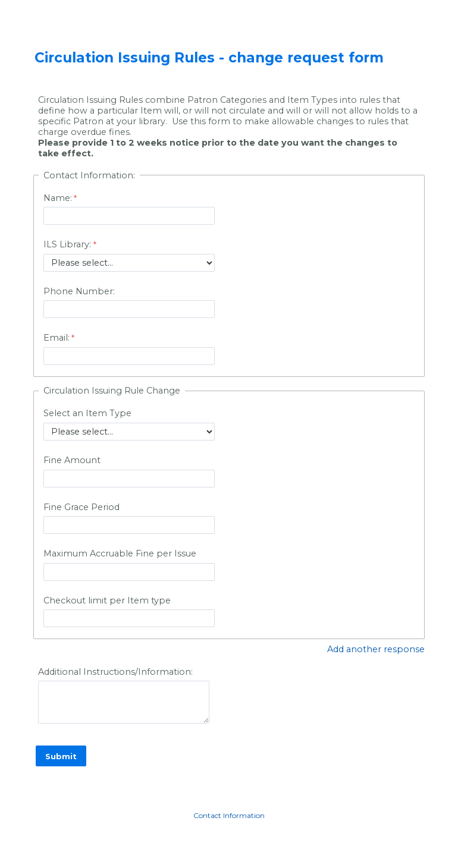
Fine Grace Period (81, 507)
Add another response (376, 649)
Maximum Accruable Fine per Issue (120, 553)
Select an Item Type (87, 413)
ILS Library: (68, 244)
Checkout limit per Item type (107, 600)
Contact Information (229, 815)
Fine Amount (72, 460)
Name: (58, 198)
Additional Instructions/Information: (115, 672)
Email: (57, 338)
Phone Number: (79, 291)
